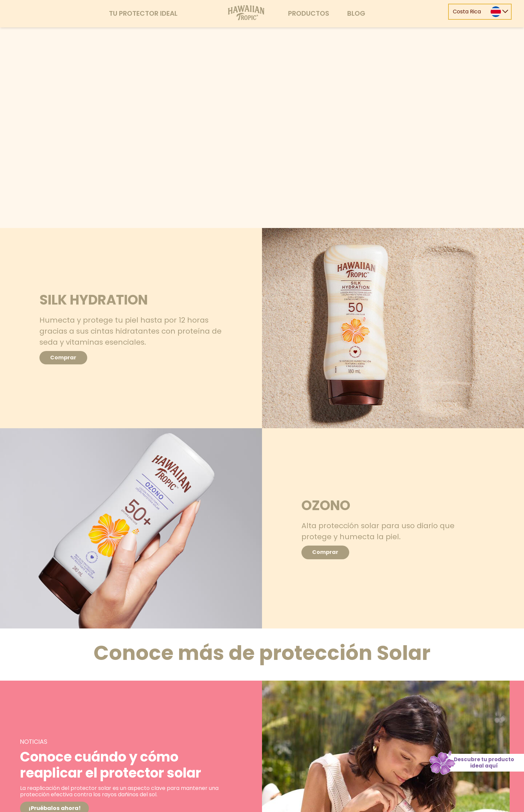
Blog (356, 13)
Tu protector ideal (143, 13)
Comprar (69, 358)
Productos (309, 13)
